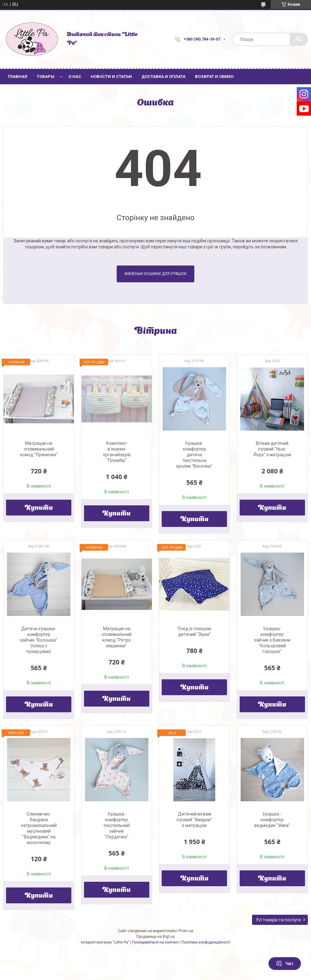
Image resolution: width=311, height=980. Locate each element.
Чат (285, 964)
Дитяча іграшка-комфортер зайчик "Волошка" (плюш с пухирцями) (39, 640)
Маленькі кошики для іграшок (156, 274)
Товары (46, 77)
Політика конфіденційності (206, 942)
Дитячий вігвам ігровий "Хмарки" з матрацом (194, 820)
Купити (39, 508)
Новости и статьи (111, 77)
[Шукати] (299, 39)
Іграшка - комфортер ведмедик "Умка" (272, 820)
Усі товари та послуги (278, 920)
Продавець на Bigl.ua (155, 937)
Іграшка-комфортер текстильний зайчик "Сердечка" (117, 825)
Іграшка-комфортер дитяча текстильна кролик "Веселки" (194, 455)
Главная (18, 77)
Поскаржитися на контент (155, 942)
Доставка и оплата (163, 77)
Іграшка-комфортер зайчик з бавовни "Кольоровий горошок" (272, 640)
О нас (75, 77)
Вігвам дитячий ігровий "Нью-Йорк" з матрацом (272, 449)
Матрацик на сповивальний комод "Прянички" (39, 449)
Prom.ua (186, 931)
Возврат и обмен (214, 77)
